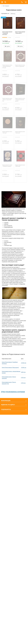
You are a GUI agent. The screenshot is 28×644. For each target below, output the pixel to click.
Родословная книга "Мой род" (20, 166)
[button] (22, 2)
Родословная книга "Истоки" (7, 132)
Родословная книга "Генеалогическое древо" (20, 100)
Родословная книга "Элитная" (20, 132)
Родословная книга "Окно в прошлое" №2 (9, 383)
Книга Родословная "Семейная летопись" (7, 33)
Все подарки (6, 6)
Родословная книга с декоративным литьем (7, 66)
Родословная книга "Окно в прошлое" (20, 66)
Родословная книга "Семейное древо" (7, 166)
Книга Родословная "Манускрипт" (10, 367)
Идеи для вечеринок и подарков (13, 392)
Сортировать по (5, 13)
